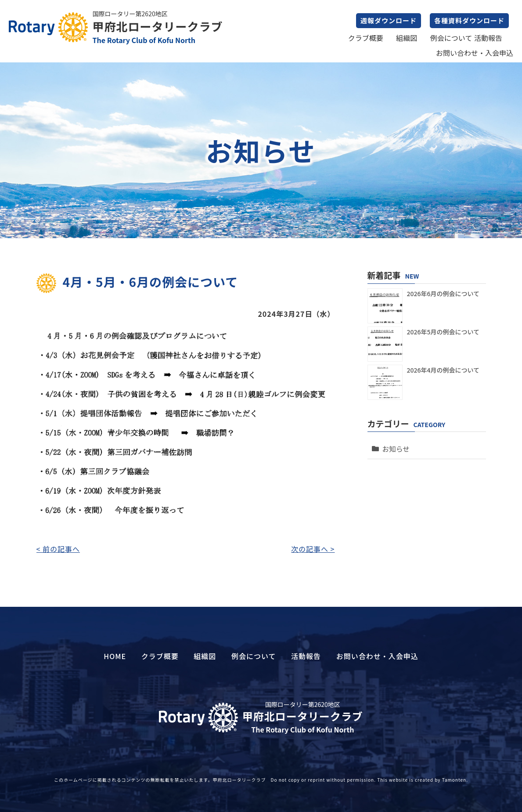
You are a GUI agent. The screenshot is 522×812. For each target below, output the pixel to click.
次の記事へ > (313, 549)
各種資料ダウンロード (469, 20)
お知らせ (395, 446)
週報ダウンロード (389, 20)
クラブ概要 (366, 38)
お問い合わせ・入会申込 (475, 53)
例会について (451, 38)
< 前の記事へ (58, 549)
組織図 (407, 38)
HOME (115, 656)
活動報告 (488, 38)
